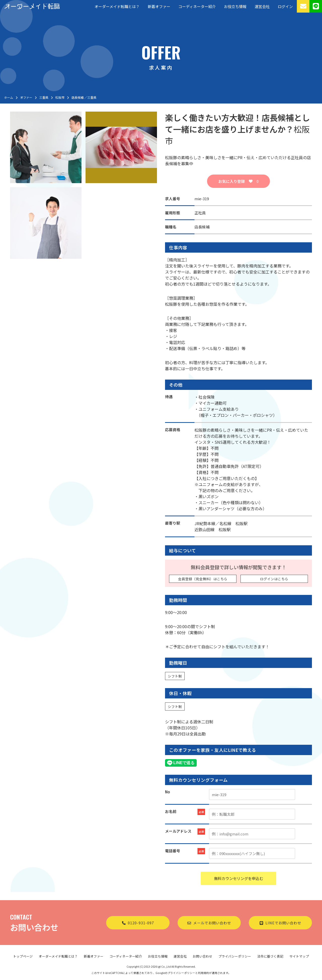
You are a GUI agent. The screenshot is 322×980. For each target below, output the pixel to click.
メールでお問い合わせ (209, 923)
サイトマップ (299, 956)
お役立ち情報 (235, 6)
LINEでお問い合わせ (280, 923)
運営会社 (262, 6)
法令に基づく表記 (270, 956)
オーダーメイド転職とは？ (117, 6)
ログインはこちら (274, 579)
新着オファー (159, 6)
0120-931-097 (138, 923)
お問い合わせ (203, 956)
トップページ (23, 956)
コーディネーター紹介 (197, 6)
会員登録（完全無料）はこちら (203, 579)
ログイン (285, 6)
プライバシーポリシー (235, 956)
